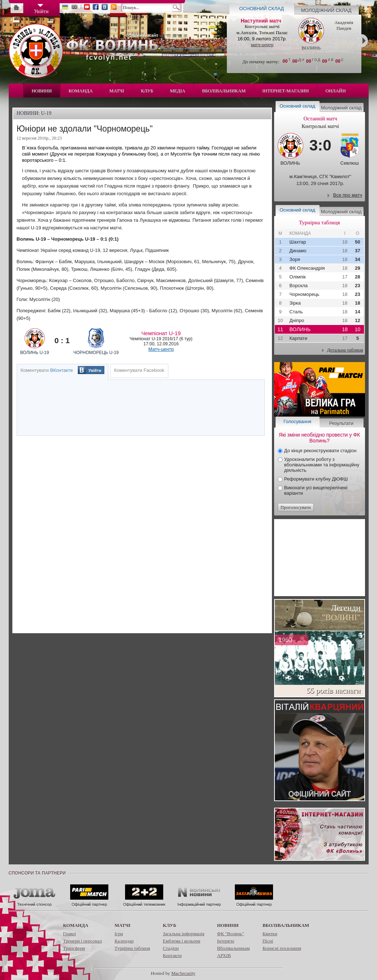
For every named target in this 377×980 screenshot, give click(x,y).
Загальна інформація (184, 934)
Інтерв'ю (226, 941)
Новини (42, 91)
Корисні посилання (282, 948)
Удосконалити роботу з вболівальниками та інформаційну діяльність (322, 465)
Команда (81, 91)
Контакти (172, 955)
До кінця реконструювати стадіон (320, 451)
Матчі (117, 91)
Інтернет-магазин (286, 91)
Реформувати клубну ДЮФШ (316, 479)
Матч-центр (161, 349)
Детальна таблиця (345, 350)
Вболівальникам (224, 91)
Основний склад (262, 9)
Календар (124, 941)
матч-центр (262, 45)
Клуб (147, 91)
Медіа (178, 91)
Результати (341, 423)
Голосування (297, 421)
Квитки (270, 934)
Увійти (95, 370)
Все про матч (348, 195)
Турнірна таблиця (132, 948)
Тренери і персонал (83, 941)
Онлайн (336, 91)
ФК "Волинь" (230, 934)
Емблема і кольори (182, 941)
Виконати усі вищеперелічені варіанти (316, 490)
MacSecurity (183, 973)
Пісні (268, 941)
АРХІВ (224, 955)
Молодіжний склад (326, 10)
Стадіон (171, 948)
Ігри (119, 934)
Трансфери (74, 948)
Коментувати (47, 370)
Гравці (70, 934)
